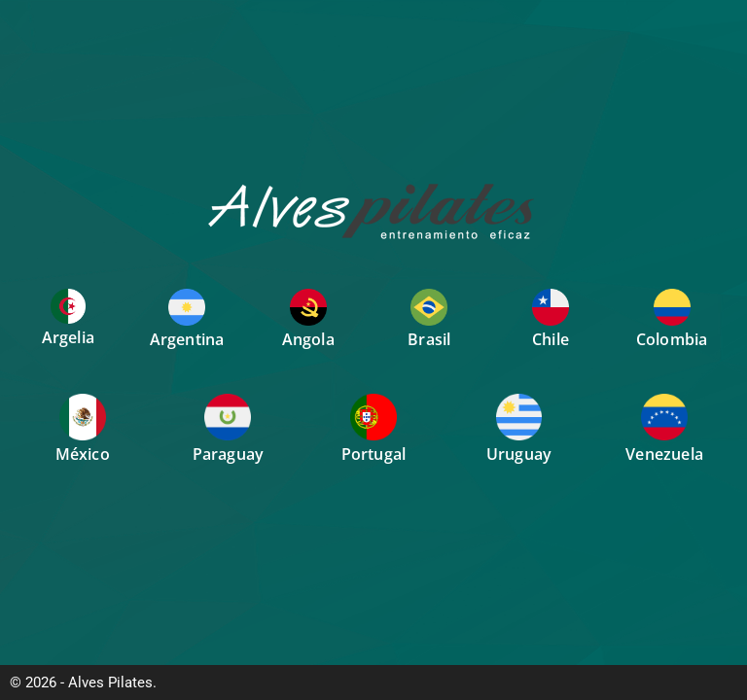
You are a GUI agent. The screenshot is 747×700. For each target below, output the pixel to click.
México (83, 454)
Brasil (429, 339)
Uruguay (519, 454)
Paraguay (229, 454)
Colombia (672, 339)
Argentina (187, 339)
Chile (551, 339)
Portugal (374, 454)
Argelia (68, 337)
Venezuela (664, 454)
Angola (308, 339)
